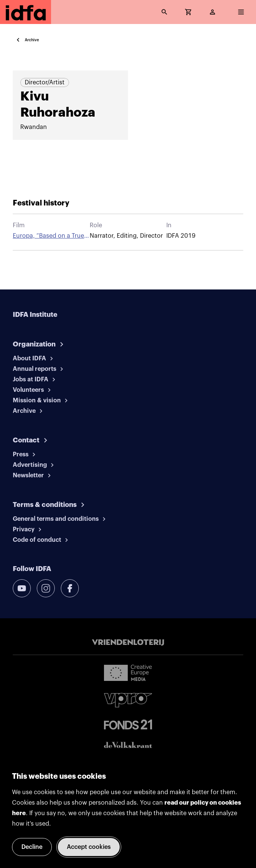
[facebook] (70, 588)
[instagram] (46, 588)
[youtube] (22, 588)
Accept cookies (89, 847)
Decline (32, 847)
